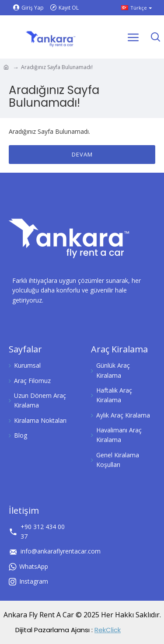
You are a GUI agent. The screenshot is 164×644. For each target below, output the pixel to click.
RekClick (108, 630)
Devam (82, 154)
